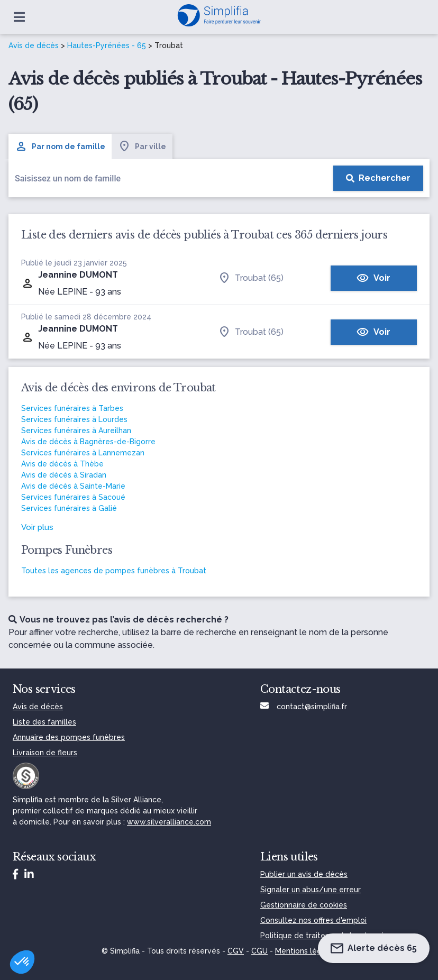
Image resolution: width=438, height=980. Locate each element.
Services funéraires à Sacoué (73, 497)
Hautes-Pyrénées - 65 (107, 45)
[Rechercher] (378, 178)
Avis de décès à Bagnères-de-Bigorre (88, 442)
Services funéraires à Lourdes (74, 419)
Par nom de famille (60, 146)
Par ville (142, 146)
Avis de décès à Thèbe (62, 464)
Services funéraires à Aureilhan (76, 431)
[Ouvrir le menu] (19, 17)
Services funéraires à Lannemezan (83, 453)
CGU (259, 951)
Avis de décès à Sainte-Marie (73, 486)
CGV (236, 951)
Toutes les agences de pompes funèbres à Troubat (114, 571)
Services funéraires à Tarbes (72, 408)
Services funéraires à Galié (69, 508)
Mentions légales (306, 951)
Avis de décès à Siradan (64, 475)
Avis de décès (34, 45)
